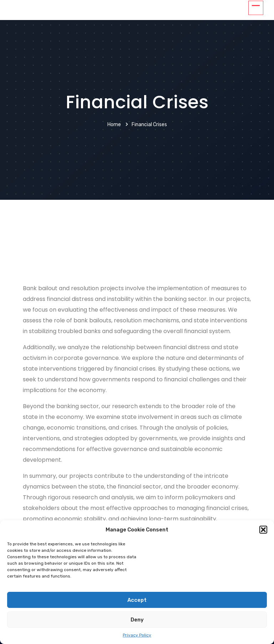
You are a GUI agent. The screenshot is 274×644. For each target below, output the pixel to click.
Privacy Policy (137, 635)
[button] (263, 530)
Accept (137, 600)
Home (114, 125)
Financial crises (149, 125)
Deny (137, 620)
